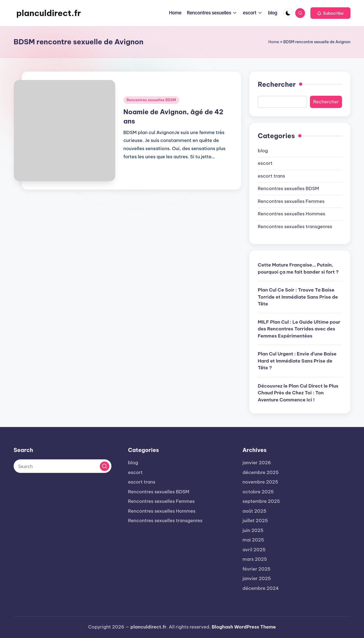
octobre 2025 (258, 492)
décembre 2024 (261, 588)
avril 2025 (254, 550)
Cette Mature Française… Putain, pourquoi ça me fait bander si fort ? (298, 268)
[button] (330, 13)
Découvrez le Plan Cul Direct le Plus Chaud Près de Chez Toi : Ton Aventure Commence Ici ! (298, 393)
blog (263, 151)
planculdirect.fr (49, 13)
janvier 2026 (257, 463)
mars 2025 (255, 559)
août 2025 (254, 511)
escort (265, 163)
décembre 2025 (261, 472)
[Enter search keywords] (63, 466)
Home (274, 42)
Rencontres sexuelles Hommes (291, 214)
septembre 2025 (261, 501)
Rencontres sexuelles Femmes (291, 201)
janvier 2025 (257, 578)
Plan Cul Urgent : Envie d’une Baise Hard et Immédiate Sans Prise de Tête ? (297, 361)
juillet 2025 (255, 521)
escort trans (271, 176)
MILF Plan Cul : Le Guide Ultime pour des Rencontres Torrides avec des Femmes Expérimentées (299, 329)
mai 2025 (253, 540)
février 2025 (256, 569)
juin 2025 (253, 530)
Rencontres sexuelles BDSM (151, 100)
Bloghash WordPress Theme (244, 627)
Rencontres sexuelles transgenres (295, 227)
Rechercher (277, 84)
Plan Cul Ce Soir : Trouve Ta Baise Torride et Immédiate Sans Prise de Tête (298, 297)
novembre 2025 (260, 482)
